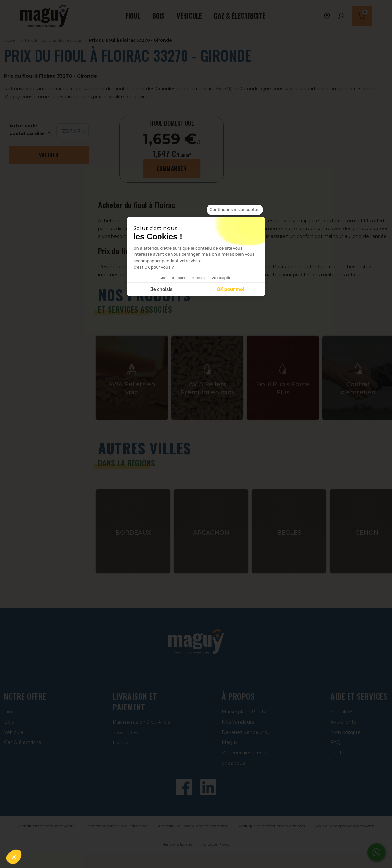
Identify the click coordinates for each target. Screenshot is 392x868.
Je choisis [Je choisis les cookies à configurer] (161, 289)
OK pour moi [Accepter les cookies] (231, 289)
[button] (14, 857)
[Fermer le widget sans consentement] (235, 210)
